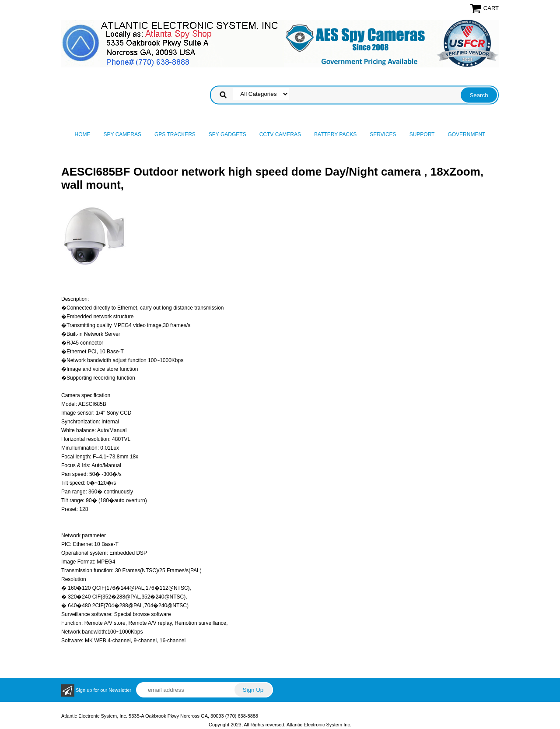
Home (83, 134)
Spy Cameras (122, 134)
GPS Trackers (175, 134)
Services (383, 134)
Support (422, 134)
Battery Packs (335, 134)
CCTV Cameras (280, 134)
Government (466, 134)
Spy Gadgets (227, 134)
